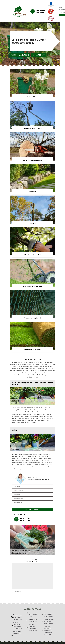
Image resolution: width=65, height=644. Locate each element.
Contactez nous (39, 55)
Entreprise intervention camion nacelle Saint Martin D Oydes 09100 (48, 631)
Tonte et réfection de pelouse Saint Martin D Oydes (18, 625)
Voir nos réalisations (20, 55)
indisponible (41, 10)
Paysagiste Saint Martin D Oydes (48, 615)
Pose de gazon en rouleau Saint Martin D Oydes (49, 621)
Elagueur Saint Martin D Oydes (33, 620)
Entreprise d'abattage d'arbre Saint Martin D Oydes (33, 627)
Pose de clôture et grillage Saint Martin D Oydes (18, 617)
